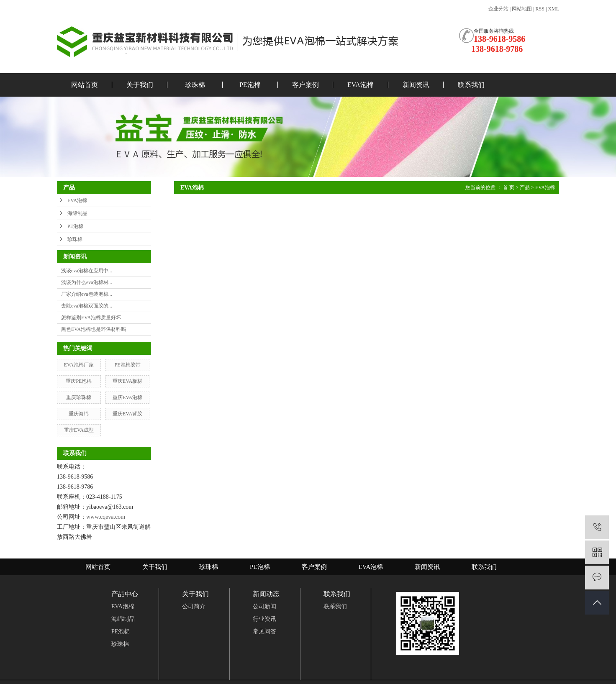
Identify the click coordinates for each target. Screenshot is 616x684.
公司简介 (194, 606)
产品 (525, 187)
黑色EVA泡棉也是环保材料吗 (94, 329)
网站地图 (522, 9)
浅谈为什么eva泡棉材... (87, 282)
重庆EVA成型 (79, 430)
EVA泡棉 (361, 85)
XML (553, 9)
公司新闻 (264, 606)
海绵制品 (77, 213)
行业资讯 (264, 619)
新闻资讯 (416, 85)
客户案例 (305, 85)
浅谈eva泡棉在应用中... (87, 271)
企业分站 (498, 9)
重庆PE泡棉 (79, 381)
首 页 (509, 187)
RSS (540, 9)
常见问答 (264, 631)
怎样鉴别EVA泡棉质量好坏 (91, 318)
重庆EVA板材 (127, 381)
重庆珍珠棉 (79, 397)
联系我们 (471, 85)
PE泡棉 (250, 85)
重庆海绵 (79, 414)
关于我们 (140, 85)
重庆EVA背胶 (127, 414)
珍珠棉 (195, 85)
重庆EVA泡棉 (127, 397)
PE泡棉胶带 (128, 365)
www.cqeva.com (106, 517)
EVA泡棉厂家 (79, 365)
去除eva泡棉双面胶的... (87, 306)
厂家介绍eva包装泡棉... (87, 294)
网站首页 (85, 85)
